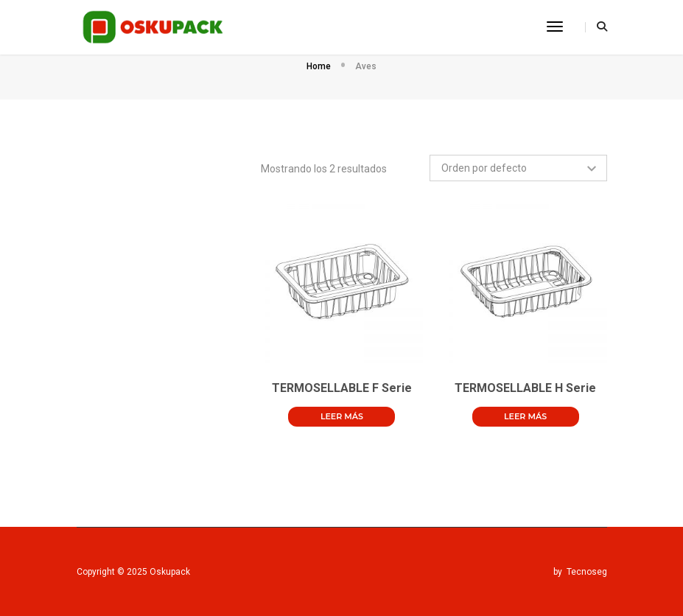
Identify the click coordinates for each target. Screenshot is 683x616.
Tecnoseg (587, 572)
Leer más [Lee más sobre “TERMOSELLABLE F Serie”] (342, 416)
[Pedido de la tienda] (518, 168)
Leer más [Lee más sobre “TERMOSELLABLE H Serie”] (525, 416)
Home (319, 66)
